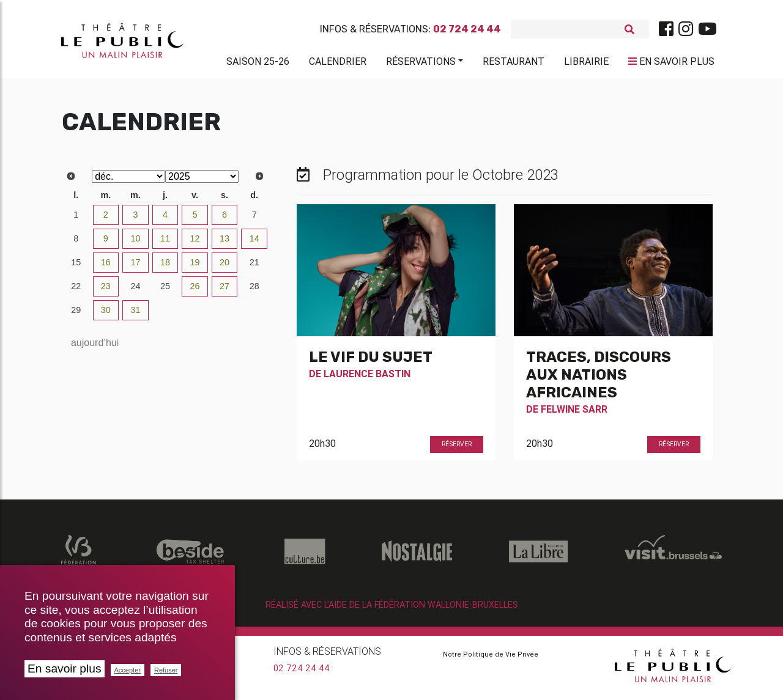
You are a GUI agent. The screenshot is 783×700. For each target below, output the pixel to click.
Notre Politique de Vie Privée (491, 659)
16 (106, 267)
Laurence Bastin (367, 378)
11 (165, 243)
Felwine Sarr (574, 414)
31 (135, 315)
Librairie (586, 64)
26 (195, 291)
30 (106, 315)
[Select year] (202, 181)
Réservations (421, 64)
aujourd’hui (95, 348)
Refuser (166, 670)
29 (76, 315)
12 (195, 243)
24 (135, 291)
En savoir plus (65, 669)
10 (135, 243)
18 (165, 267)
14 (254, 243)
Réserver (457, 449)
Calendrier (338, 64)
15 (76, 267)
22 (76, 291)
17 (135, 267)
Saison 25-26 (258, 64)
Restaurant (514, 64)
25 (165, 291)
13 (225, 243)
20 (225, 267)
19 (195, 267)
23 (106, 291)
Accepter (128, 670)
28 (254, 291)
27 (225, 291)
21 (254, 267)
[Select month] (128, 181)
